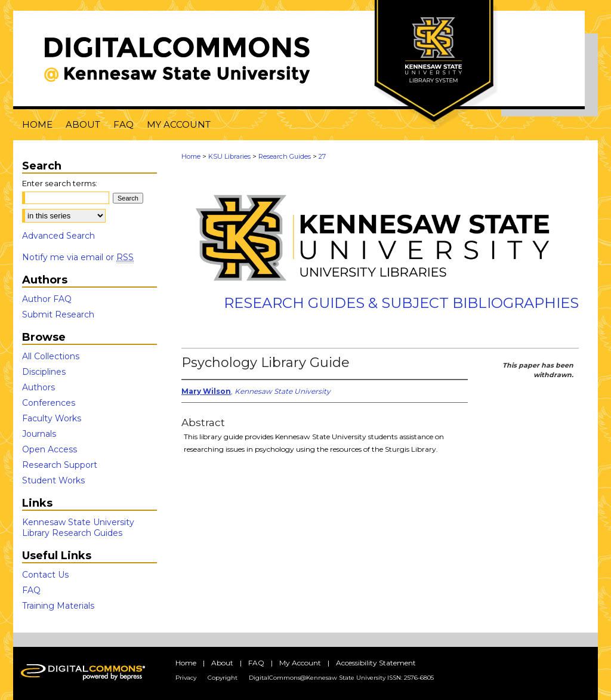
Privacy (186, 678)
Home (191, 156)
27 (322, 156)
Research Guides (285, 156)
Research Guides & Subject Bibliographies (401, 303)
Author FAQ (47, 299)
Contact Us (45, 575)
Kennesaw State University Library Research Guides (78, 528)
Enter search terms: (60, 183)
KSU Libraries (229, 156)
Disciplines (44, 372)
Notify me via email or (78, 257)
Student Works (53, 480)
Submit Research (58, 314)
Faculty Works (52, 418)
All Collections (51, 356)
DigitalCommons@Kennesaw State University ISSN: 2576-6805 (341, 678)
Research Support (60, 465)
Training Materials (58, 606)
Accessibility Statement (376, 663)
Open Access (50, 449)
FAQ (31, 590)
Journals (39, 434)
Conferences (49, 403)
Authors (38, 387)
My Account (300, 663)
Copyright (223, 678)
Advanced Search (58, 236)
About (222, 663)
